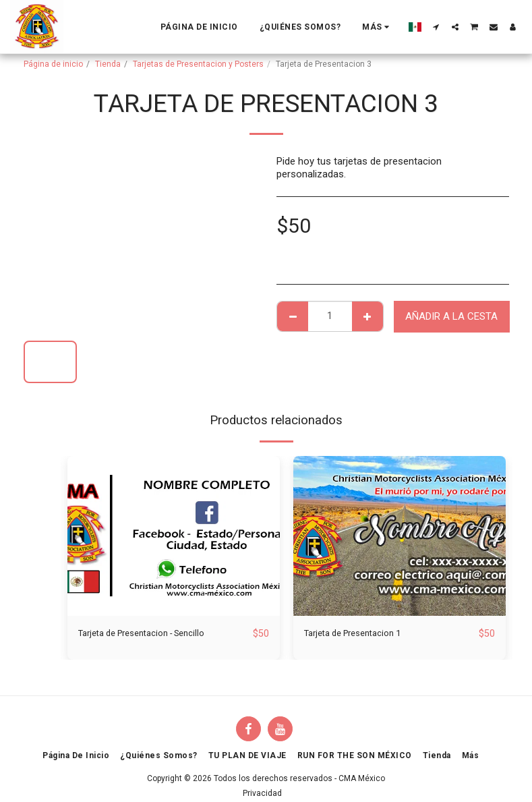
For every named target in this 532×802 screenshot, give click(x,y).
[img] (174, 536)
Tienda (108, 64)
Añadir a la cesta (451, 316)
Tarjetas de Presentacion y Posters (198, 64)
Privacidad (262, 793)
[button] (436, 27)
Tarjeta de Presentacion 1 (361, 634)
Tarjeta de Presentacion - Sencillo (153, 634)
